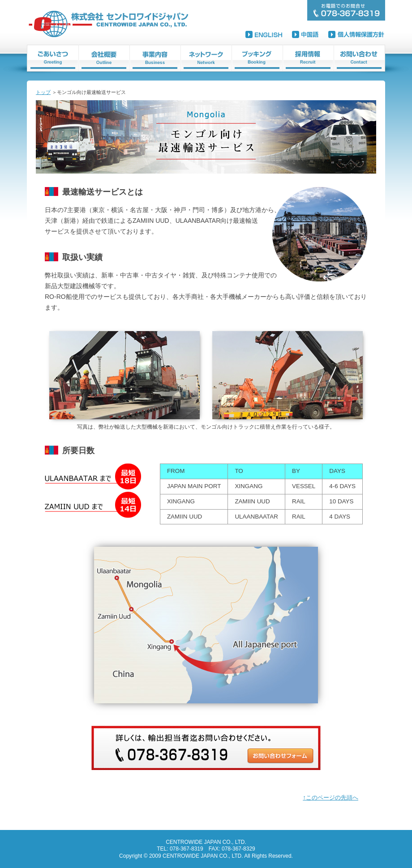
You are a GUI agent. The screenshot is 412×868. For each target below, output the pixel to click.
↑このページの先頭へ (330, 798)
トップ (43, 92)
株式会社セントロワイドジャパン (110, 24)
